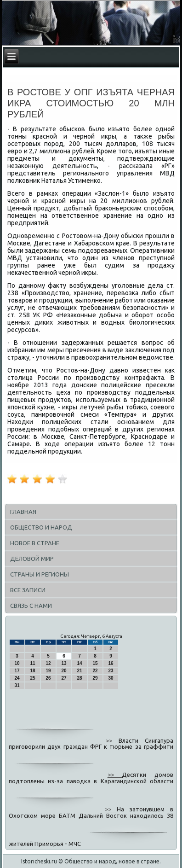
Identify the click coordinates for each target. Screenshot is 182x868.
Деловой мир (32, 559)
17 (17, 671)
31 (17, 685)
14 (79, 663)
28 (79, 678)
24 (17, 678)
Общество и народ (41, 527)
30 (111, 678)
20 (64, 671)
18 (32, 671)
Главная (23, 512)
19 (48, 671)
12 (48, 663)
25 (32, 678)
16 (111, 663)
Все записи (28, 590)
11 (32, 663)
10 (17, 663)
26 (48, 678)
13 (64, 663)
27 (64, 678)
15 (95, 663)
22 (95, 671)
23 (111, 671)
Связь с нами (31, 606)
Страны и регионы (40, 574)
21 (79, 671)
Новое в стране (35, 543)
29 (95, 678)
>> (112, 740)
